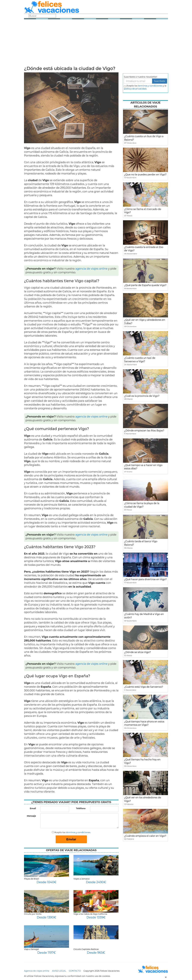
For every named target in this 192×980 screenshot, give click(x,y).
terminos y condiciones (150, 86)
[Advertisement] (96, 43)
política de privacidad (135, 89)
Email (33, 808)
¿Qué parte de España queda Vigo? (145, 285)
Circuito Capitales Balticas (86, 949)
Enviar (71, 839)
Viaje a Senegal (31, 949)
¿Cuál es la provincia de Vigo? (142, 396)
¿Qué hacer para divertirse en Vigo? (145, 579)
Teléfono (81, 808)
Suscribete (160, 81)
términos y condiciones (78, 832)
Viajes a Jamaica (81, 879)
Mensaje (31, 816)
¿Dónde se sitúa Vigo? (137, 652)
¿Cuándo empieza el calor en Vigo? (145, 836)
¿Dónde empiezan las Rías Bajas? (144, 431)
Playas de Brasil (31, 879)
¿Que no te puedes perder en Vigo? (145, 174)
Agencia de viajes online (37, 971)
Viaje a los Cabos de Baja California (90, 914)
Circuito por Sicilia (33, 914)
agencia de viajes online (91, 269)
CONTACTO (75, 971)
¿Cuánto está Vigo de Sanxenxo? (144, 687)
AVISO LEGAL (59, 971)
